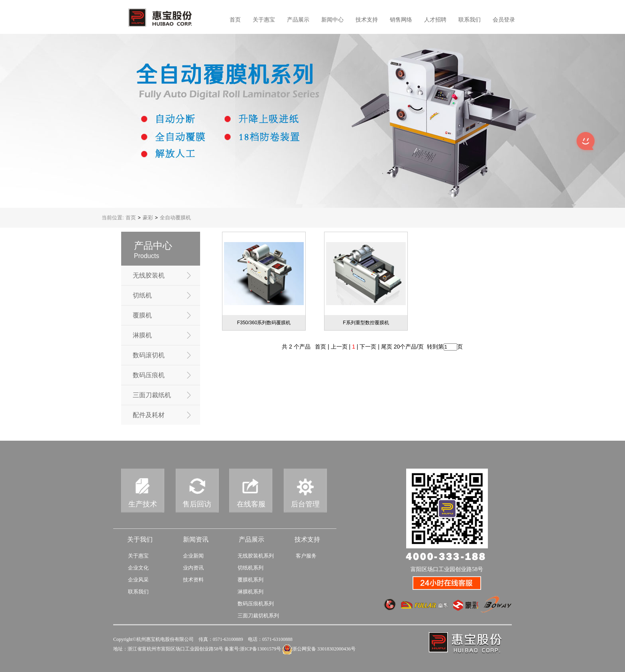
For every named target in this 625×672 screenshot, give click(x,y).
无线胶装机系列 (256, 556)
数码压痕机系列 (256, 604)
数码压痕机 (149, 375)
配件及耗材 (149, 415)
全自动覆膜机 (175, 218)
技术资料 (193, 580)
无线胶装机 (149, 275)
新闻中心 (332, 20)
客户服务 (306, 556)
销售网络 (401, 20)
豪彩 (148, 218)
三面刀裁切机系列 (258, 616)
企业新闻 (193, 556)
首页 (235, 20)
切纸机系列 (251, 568)
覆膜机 (142, 315)
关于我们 (140, 539)
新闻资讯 (196, 539)
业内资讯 (193, 568)
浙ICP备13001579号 (260, 649)
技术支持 (367, 20)
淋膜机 (142, 335)
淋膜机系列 (251, 592)
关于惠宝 (264, 20)
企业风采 (138, 580)
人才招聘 (435, 20)
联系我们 (470, 20)
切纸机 (142, 295)
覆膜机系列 (251, 580)
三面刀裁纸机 (152, 395)
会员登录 (504, 20)
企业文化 (138, 568)
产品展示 (298, 20)
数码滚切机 (149, 355)
